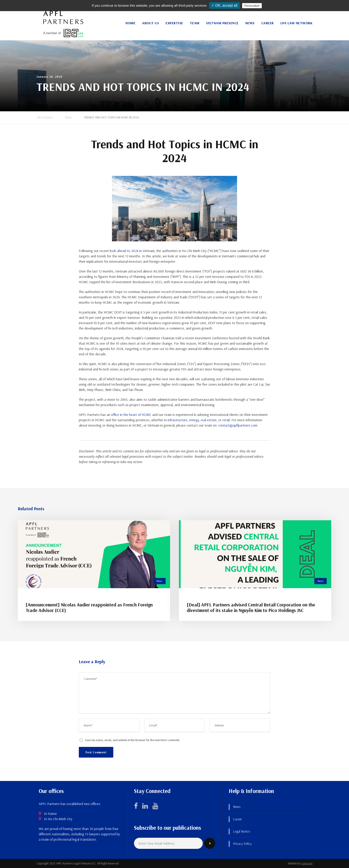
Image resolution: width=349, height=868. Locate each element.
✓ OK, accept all (224, 5)
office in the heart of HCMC (131, 415)
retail (226, 420)
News (250, 23)
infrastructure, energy (183, 420)
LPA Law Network (297, 23)
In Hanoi (50, 813)
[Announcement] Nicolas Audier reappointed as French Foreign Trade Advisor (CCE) (89, 607)
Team (195, 23)
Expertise (174, 23)
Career (268, 23)
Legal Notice (241, 831)
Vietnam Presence (222, 23)
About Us (150, 23)
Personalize (252, 6)
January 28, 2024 (49, 77)
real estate (209, 420)
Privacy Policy (242, 844)
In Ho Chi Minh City (58, 819)
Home (130, 23)
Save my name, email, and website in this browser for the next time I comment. (133, 740)
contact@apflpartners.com (238, 425)
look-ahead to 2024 (124, 251)
